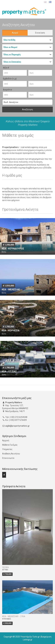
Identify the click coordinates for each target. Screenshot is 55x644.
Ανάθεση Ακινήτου (11, 454)
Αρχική (6, 440)
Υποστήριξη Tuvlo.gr (30, 637)
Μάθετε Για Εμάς (10, 445)
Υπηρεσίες (7, 449)
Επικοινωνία (8, 458)
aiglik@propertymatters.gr (17, 426)
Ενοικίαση (40, 33)
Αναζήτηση (27, 110)
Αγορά (15, 33)
